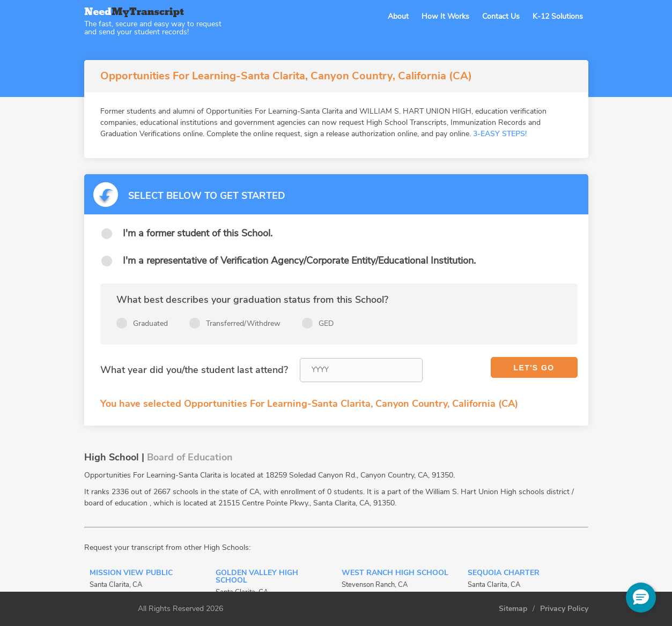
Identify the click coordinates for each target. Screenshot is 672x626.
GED (326, 323)
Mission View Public (131, 573)
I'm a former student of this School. (198, 233)
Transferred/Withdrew (243, 323)
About (398, 16)
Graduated (150, 323)
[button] (641, 598)
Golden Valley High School (257, 577)
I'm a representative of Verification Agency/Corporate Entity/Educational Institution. (299, 260)
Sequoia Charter (504, 573)
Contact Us (501, 16)
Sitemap (513, 609)
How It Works (445, 16)
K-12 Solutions (558, 16)
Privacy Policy (564, 609)
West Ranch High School (395, 573)
